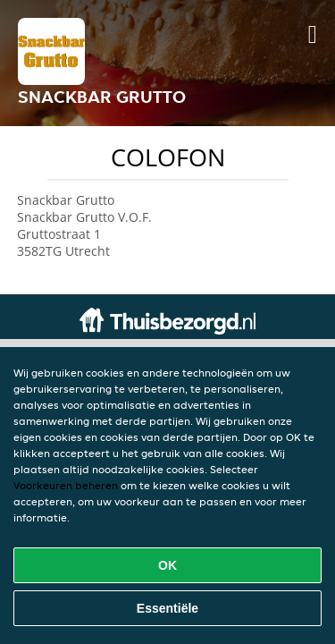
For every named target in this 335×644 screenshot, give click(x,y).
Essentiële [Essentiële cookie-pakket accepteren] (167, 608)
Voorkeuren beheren (66, 485)
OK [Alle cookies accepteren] (167, 565)
